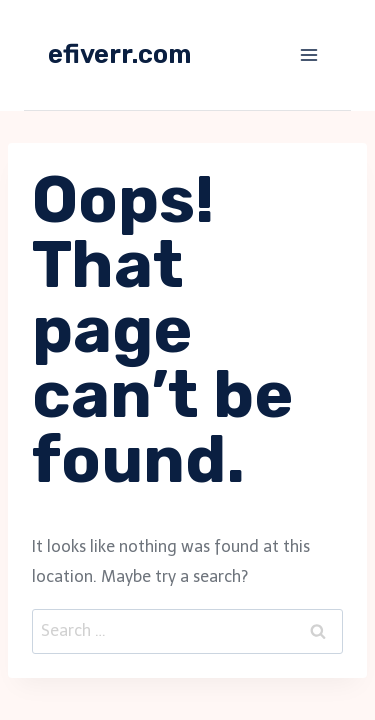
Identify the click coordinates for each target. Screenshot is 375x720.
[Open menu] (308, 54)
